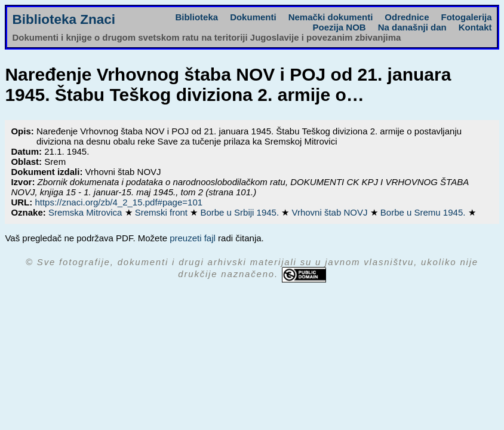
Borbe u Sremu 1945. (424, 212)
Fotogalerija (467, 17)
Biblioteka (196, 17)
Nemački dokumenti (331, 17)
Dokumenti (253, 17)
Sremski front (163, 212)
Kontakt (475, 27)
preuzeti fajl (193, 238)
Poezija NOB (339, 27)
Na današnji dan (412, 27)
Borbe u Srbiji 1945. (241, 212)
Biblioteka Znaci (64, 19)
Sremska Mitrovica (87, 212)
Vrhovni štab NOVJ (331, 212)
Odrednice (407, 17)
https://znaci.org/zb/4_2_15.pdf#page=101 (119, 202)
